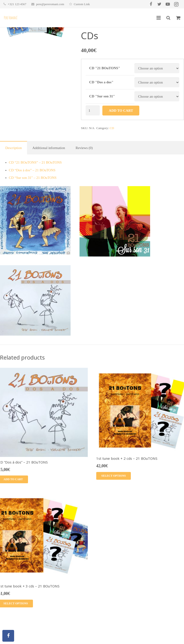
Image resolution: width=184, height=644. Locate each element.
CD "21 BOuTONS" (105, 68)
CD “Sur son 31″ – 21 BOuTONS (33, 178)
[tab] (14, 148)
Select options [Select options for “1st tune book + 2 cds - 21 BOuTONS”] (114, 476)
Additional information (49, 148)
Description (14, 148)
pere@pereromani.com (50, 4)
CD (112, 128)
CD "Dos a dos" (101, 82)
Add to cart (121, 111)
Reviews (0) (84, 148)
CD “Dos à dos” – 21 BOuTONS (32, 170)
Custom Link (82, 4)
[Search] (168, 18)
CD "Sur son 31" (102, 96)
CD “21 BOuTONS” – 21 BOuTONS (35, 162)
